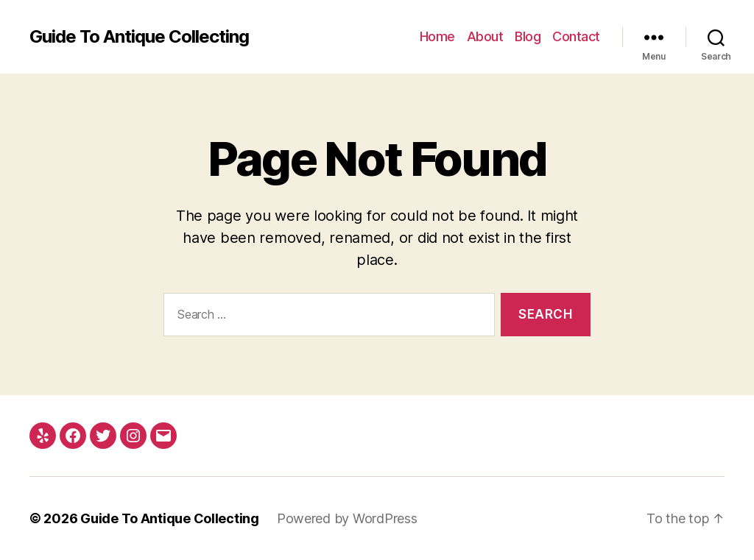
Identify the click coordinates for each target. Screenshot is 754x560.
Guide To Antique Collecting (139, 37)
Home (437, 36)
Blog (528, 36)
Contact (576, 36)
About (485, 36)
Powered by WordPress (347, 518)
